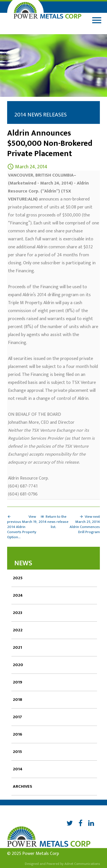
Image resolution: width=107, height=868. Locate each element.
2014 (18, 769)
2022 (18, 630)
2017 (17, 717)
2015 (17, 752)
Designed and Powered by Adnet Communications (62, 864)
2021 (17, 647)
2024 (18, 595)
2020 (18, 665)
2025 (18, 578)
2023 (18, 613)
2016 (18, 734)
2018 (18, 700)
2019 (18, 682)
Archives (23, 786)
